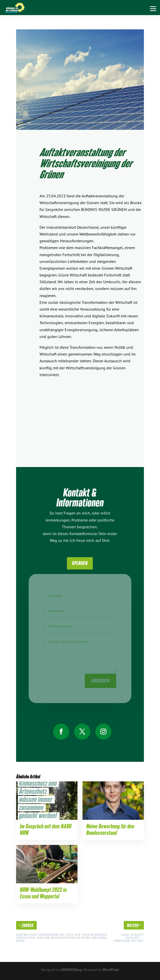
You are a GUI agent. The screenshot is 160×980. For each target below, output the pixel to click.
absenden (101, 679)
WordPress (111, 970)
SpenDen (80, 563)
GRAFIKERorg (71, 970)
